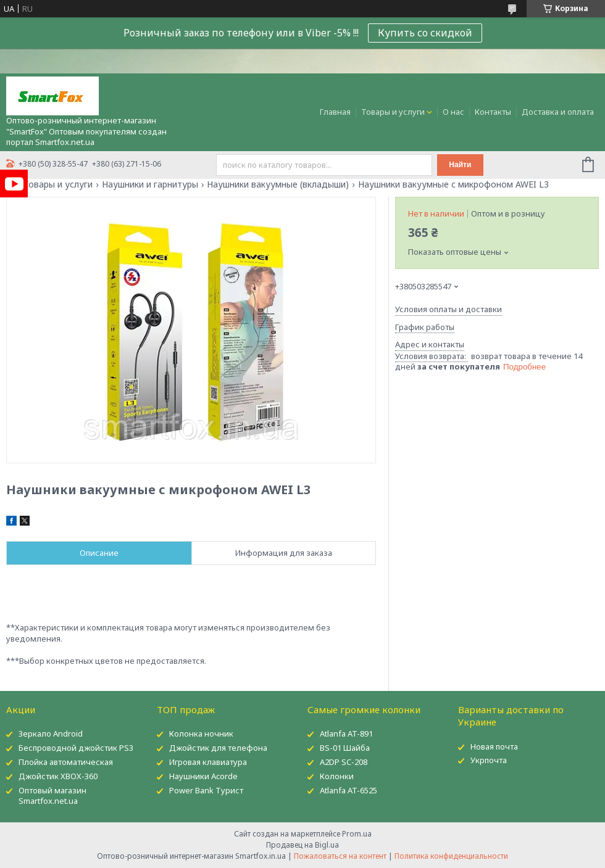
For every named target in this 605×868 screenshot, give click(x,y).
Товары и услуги (393, 112)
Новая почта (494, 746)
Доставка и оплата (558, 112)
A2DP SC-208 (344, 762)
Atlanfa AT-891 (346, 734)
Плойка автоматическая (66, 762)
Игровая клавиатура (208, 762)
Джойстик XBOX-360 (58, 776)
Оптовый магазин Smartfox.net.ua (52, 796)
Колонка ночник (201, 734)
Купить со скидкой (425, 33)
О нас (453, 112)
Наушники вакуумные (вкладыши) (278, 184)
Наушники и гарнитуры (150, 184)
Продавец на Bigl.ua (302, 845)
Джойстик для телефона (218, 748)
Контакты (493, 112)
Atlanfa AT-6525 (348, 790)
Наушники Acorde (203, 776)
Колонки (337, 776)
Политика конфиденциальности (451, 856)
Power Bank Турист (206, 790)
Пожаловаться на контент (340, 856)
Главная (335, 112)
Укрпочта (489, 760)
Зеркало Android (51, 734)
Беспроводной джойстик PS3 (76, 748)
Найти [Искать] (460, 165)
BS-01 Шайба (345, 748)
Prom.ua (357, 834)
